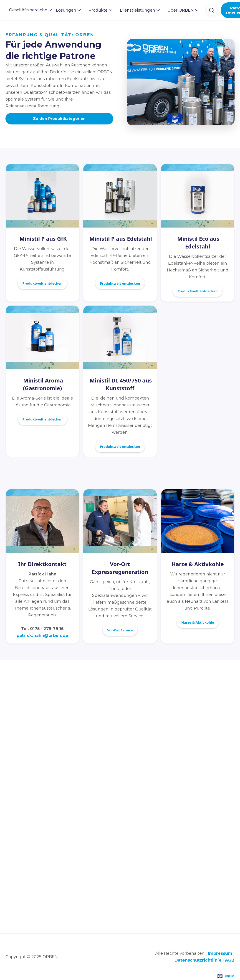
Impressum (220, 953)
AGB (230, 960)
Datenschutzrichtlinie (198, 960)
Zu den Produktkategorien (59, 119)
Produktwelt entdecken (42, 283)
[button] (29, 10)
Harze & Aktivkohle (198, 622)
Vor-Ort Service (120, 630)
